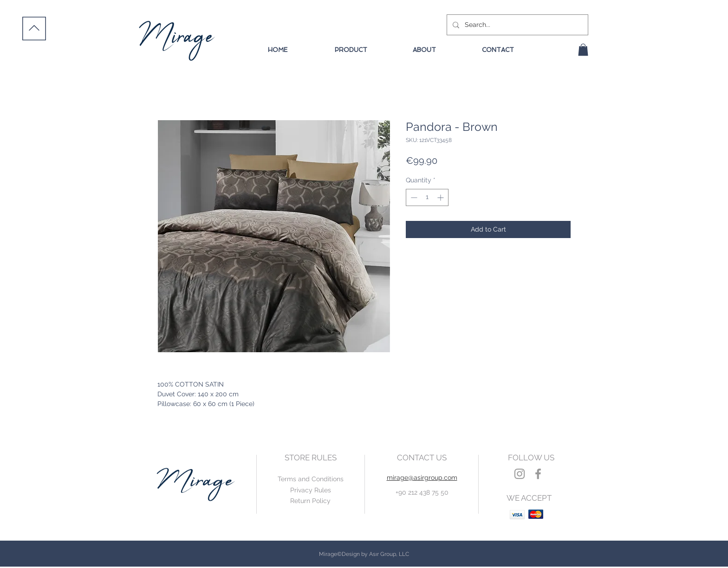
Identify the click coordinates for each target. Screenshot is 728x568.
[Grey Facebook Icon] (538, 474)
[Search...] (517, 25)
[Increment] (441, 197)
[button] (583, 50)
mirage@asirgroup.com (422, 478)
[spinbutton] (427, 197)
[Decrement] (413, 197)
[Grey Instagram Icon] (520, 474)
